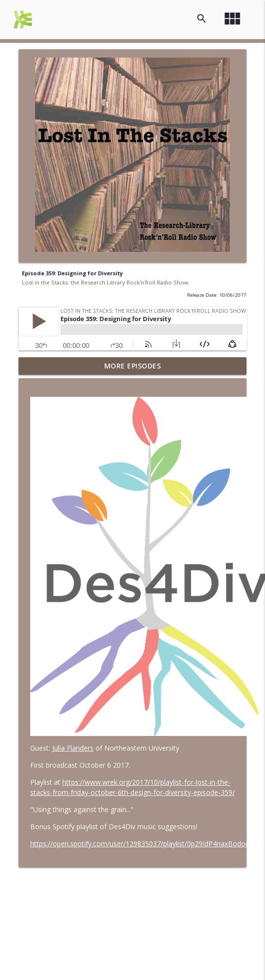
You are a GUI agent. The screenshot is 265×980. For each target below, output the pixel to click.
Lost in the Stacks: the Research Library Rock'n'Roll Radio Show (105, 282)
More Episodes (133, 366)
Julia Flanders (73, 748)
